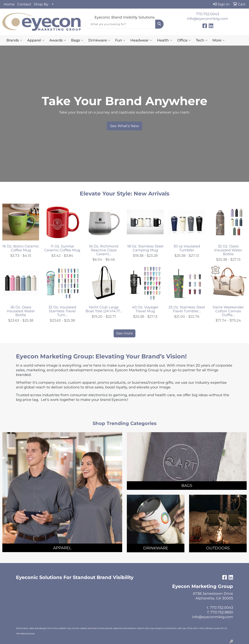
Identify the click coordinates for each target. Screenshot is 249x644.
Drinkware (99, 40)
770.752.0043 (207, 14)
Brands (14, 40)
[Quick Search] (121, 24)
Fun (120, 40)
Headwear (141, 40)
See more (124, 333)
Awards (58, 40)
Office (184, 40)
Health (165, 40)
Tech (202, 40)
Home (9, 4)
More (219, 40)
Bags (77, 40)
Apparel (36, 40)
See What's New (124, 126)
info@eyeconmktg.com (207, 19)
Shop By (41, 4)
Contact (24, 4)
